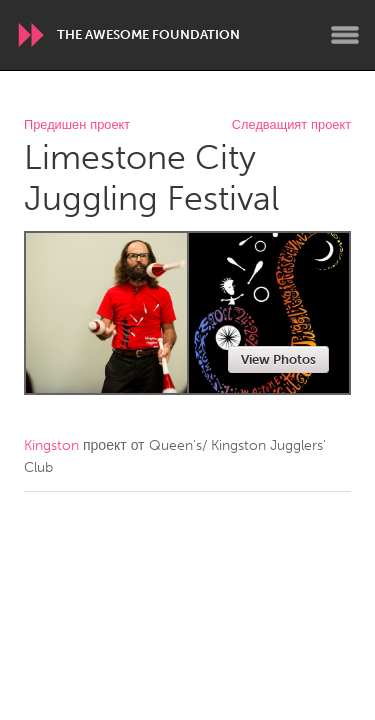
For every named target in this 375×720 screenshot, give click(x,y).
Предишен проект (77, 125)
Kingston (51, 445)
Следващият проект (291, 125)
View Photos (278, 359)
